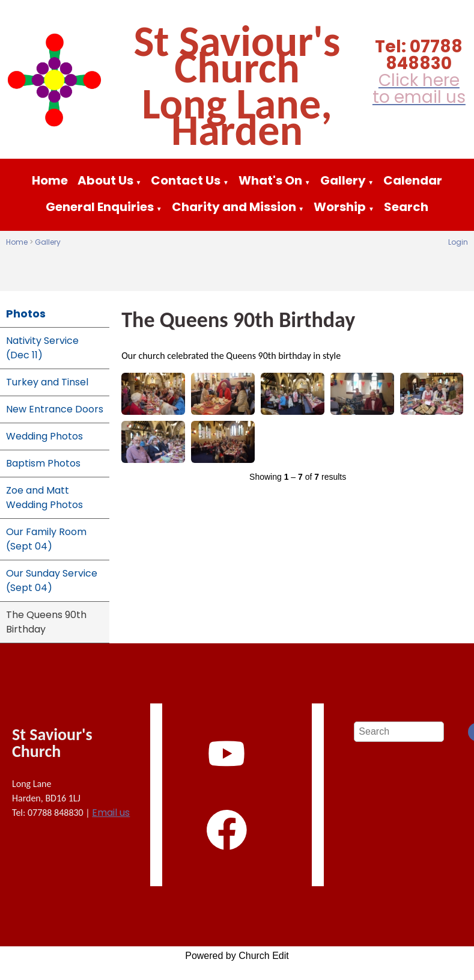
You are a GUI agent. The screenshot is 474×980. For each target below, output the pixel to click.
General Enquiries (100, 207)
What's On (270, 180)
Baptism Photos (43, 463)
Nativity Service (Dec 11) (42, 348)
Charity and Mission (234, 207)
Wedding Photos (44, 436)
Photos (26, 314)
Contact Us (186, 180)
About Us (105, 180)
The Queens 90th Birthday (46, 622)
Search (406, 207)
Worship (340, 207)
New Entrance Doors (55, 409)
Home (50, 180)
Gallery (343, 180)
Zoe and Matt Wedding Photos (44, 498)
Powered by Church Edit (237, 956)
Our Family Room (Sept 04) (46, 539)
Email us (111, 813)
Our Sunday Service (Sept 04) (52, 580)
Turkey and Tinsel (47, 382)
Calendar (413, 180)
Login (458, 242)
